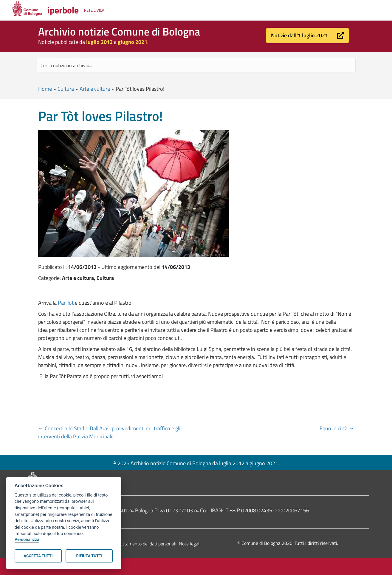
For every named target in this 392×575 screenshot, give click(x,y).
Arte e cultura (95, 89)
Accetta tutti (38, 556)
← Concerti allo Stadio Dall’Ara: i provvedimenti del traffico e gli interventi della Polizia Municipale (109, 432)
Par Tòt (66, 303)
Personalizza (27, 540)
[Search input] (196, 65)
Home (45, 89)
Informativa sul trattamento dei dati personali (131, 544)
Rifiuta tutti (89, 556)
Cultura (66, 89)
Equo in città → (337, 428)
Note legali (190, 544)
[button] (307, 36)
